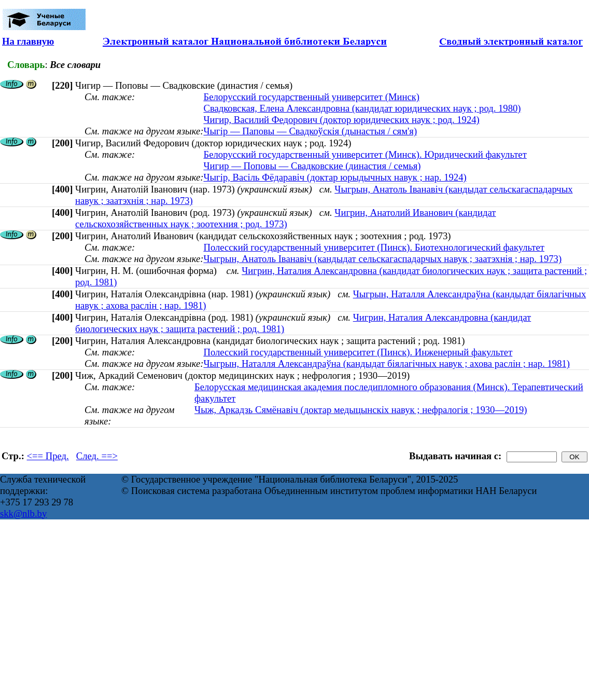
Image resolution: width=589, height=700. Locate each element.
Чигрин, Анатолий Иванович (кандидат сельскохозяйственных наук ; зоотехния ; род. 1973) (285, 218)
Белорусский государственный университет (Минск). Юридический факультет (365, 154)
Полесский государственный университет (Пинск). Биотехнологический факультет (374, 247)
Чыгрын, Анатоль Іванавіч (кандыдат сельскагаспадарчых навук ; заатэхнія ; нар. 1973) (382, 259)
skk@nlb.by (23, 513)
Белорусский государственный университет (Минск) (311, 97)
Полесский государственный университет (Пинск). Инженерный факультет (358, 352)
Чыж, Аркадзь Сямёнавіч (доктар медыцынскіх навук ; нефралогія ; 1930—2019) (361, 410)
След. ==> (97, 456)
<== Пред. (48, 456)
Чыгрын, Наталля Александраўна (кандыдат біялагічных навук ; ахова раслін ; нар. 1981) (387, 363)
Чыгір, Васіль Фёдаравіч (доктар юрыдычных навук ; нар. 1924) (335, 177)
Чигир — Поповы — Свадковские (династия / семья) (312, 166)
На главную (28, 41)
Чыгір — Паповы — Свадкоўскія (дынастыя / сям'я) (310, 131)
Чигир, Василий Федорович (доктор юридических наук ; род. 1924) (341, 120)
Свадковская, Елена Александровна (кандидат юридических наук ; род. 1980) (362, 108)
